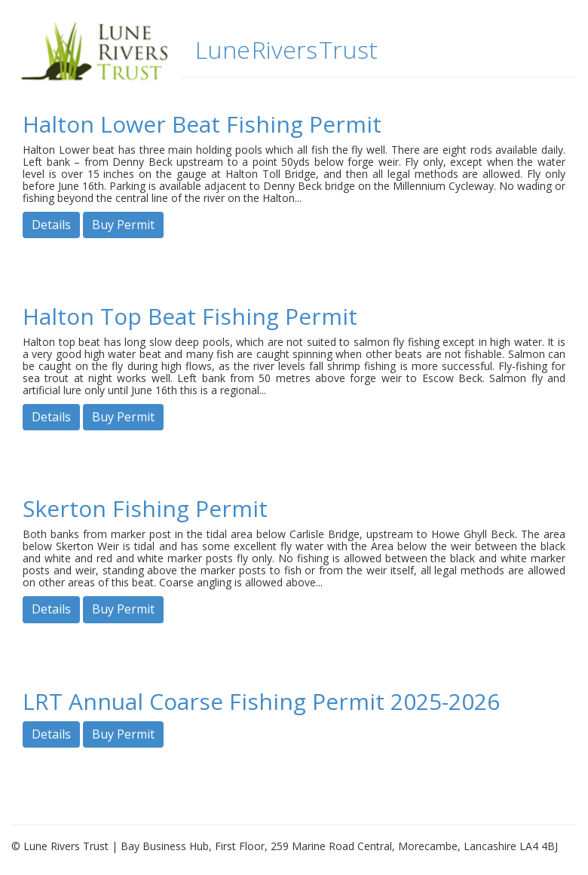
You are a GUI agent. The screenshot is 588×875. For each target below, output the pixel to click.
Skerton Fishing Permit (145, 508)
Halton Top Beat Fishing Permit (190, 316)
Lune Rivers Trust (286, 50)
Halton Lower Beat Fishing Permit (202, 124)
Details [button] (51, 225)
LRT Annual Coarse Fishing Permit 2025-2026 (261, 701)
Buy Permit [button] (123, 225)
